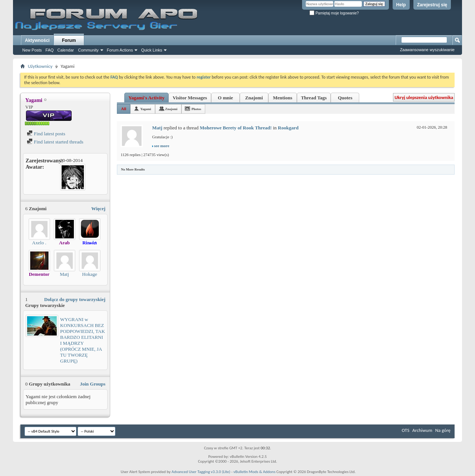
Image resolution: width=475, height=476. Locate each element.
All (124, 109)
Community (88, 50)
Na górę (443, 430)
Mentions (282, 98)
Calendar (66, 50)
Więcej (98, 209)
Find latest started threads (55, 142)
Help (401, 5)
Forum (69, 40)
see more (162, 146)
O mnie (225, 98)
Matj (64, 274)
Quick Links (152, 50)
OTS (406, 430)
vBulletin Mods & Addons (254, 472)
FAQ (50, 50)
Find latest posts (46, 134)
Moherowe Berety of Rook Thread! (236, 128)
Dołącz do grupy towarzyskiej (75, 299)
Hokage (89, 274)
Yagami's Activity (146, 98)
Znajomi (254, 98)
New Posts (32, 50)
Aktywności (37, 40)
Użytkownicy (40, 66)
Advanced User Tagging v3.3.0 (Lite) (201, 472)
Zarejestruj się (432, 5)
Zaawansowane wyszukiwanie (427, 50)
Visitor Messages (190, 98)
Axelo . (39, 243)
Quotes (345, 98)
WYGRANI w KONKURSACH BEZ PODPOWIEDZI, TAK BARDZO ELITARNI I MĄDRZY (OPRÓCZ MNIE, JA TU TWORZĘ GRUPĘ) (83, 340)
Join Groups (93, 384)
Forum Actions (120, 50)
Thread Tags (314, 98)
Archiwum (422, 430)
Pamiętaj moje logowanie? (334, 13)
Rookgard (288, 128)
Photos (196, 109)
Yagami (146, 109)
